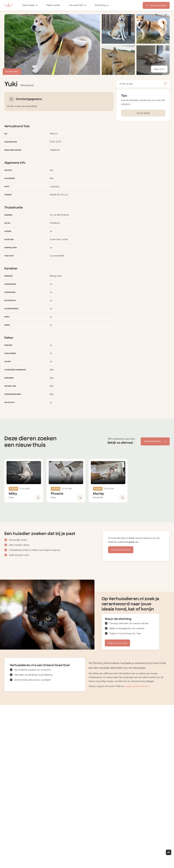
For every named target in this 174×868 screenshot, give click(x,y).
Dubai (11, 497)
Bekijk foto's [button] (159, 69)
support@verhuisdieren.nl (138, 686)
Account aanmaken (156, 5)
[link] (53, 5)
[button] (65, 5)
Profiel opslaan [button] (143, 84)
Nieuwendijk (98, 497)
